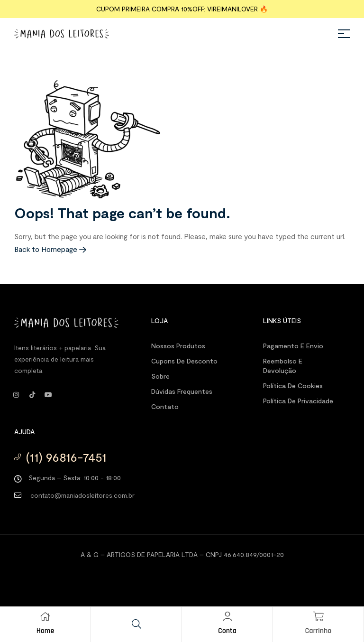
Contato (165, 406)
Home (45, 631)
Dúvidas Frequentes (182, 391)
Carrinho (318, 631)
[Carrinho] (318, 616)
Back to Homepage (50, 249)
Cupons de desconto (184, 361)
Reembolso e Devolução (283, 366)
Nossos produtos (178, 346)
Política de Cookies (293, 386)
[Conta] (227, 616)
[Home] (45, 616)
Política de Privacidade (298, 401)
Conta (227, 631)
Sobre (160, 376)
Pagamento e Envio (293, 346)
